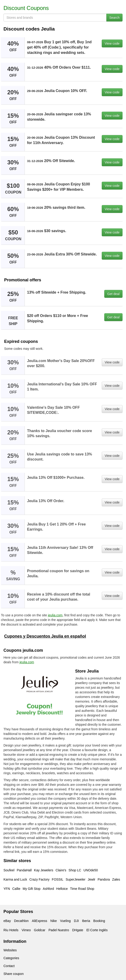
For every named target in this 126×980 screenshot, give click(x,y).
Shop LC (75, 870)
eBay (7, 921)
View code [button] (112, 43)
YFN (7, 889)
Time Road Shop (82, 889)
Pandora (104, 879)
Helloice (62, 889)
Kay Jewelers (44, 870)
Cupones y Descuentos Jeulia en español (45, 636)
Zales (116, 879)
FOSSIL (58, 879)
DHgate (78, 930)
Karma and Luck (15, 879)
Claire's (61, 870)
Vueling (65, 921)
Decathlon (21, 921)
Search (114, 18)
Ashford (48, 889)
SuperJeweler (76, 879)
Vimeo (26, 930)
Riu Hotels (11, 930)
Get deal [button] (113, 294)
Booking (99, 921)
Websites (10, 950)
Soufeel (9, 870)
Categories (11, 958)
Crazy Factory (39, 879)
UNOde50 (91, 870)
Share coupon (14, 974)
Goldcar (40, 930)
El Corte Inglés (97, 930)
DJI (76, 921)
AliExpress (40, 921)
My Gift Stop (32, 889)
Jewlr (91, 879)
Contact (9, 966)
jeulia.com (55, 615)
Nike (54, 921)
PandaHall (24, 870)
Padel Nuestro (59, 930)
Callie (16, 889)
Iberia (86, 921)
